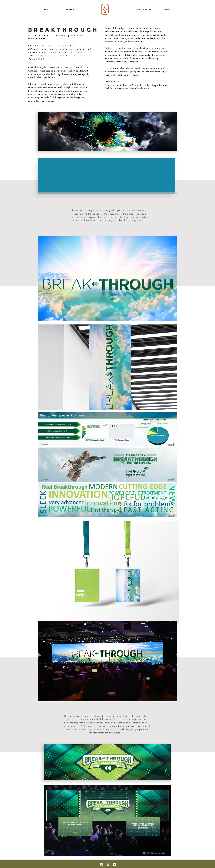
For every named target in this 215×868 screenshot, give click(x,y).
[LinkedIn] (115, 864)
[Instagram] (108, 864)
